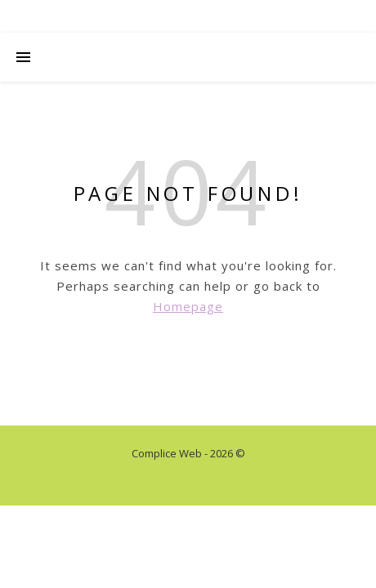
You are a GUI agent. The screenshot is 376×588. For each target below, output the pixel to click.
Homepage (188, 306)
